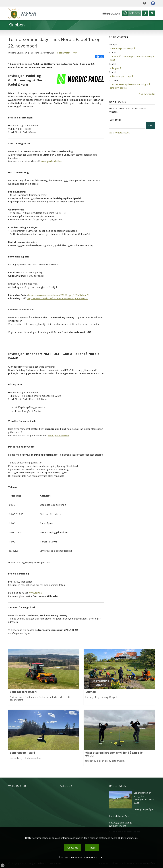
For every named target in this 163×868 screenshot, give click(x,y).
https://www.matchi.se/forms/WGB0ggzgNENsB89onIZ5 (59, 295)
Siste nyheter (64, 53)
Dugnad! (116, 68)
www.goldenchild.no (52, 161)
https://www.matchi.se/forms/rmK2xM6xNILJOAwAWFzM (58, 298)
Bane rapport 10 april (123, 48)
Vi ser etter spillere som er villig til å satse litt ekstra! (130, 86)
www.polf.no (35, 593)
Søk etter (115, 120)
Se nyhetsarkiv (148, 94)
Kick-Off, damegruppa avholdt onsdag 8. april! (132, 58)
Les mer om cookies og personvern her (81, 857)
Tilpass (92, 848)
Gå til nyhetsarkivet (119, 133)
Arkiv (75, 53)
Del (100, 57)
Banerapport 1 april (122, 76)
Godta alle (73, 848)
